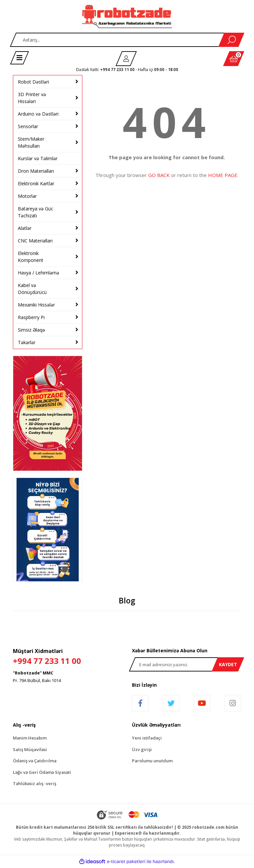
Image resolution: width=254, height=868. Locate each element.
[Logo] (127, 17)
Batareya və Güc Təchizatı (36, 212)
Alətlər (25, 228)
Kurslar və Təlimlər (38, 158)
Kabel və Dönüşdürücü (32, 289)
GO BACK (159, 175)
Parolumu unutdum (152, 761)
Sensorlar (28, 126)
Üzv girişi (142, 749)
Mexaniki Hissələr (36, 305)
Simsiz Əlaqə (31, 330)
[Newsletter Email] (187, 664)
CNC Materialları (35, 241)
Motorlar (27, 196)
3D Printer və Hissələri (32, 98)
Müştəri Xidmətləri (67, 657)
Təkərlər (27, 342)
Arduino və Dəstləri (38, 114)
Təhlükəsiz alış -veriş (35, 783)
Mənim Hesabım (30, 738)
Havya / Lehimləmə (39, 273)
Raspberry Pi (31, 317)
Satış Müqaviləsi (30, 749)
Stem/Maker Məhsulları (31, 142)
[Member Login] (126, 59)
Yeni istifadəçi (147, 738)
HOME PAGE (223, 175)
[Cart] (234, 59)
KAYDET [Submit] (228, 664)
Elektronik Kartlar (36, 183)
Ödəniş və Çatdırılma (35, 761)
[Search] (127, 40)
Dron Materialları (36, 171)
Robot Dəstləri (33, 82)
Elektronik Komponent (31, 257)
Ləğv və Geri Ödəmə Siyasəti (42, 772)
